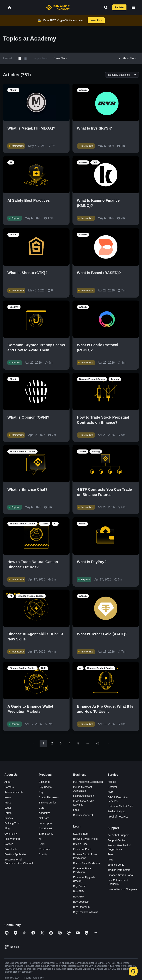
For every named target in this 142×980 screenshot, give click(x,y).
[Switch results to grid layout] (19, 58)
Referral (112, 787)
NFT (41, 839)
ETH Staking (46, 834)
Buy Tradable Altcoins (86, 912)
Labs (76, 810)
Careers (9, 787)
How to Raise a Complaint (123, 889)
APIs (110, 860)
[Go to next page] (108, 744)
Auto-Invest (45, 828)
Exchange (45, 782)
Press (8, 803)
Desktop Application (16, 854)
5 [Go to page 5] (78, 743)
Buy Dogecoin (81, 902)
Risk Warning (12, 839)
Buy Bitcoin (80, 886)
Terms (8, 813)
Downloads (11, 849)
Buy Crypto (45, 787)
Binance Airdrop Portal (120, 875)
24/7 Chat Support (118, 835)
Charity (43, 854)
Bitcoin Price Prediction (87, 863)
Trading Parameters (119, 870)
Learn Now (96, 20)
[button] (133, 7)
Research (44, 849)
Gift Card (44, 818)
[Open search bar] (105, 7)
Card (42, 808)
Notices (9, 844)
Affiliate (112, 782)
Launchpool (45, 823)
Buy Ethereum (81, 907)
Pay (41, 792)
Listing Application (84, 796)
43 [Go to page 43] (98, 743)
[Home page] (58, 7)
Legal (8, 808)
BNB (110, 792)
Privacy (9, 818)
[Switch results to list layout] (25, 58)
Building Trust (12, 823)
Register (119, 7)
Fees (110, 854)
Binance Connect (83, 815)
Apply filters (41, 58)
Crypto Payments (49, 797)
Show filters (127, 58)
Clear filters (60, 58)
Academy (44, 813)
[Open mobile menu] (133, 7)
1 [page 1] (43, 743)
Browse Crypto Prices (86, 839)
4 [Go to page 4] (69, 743)
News (8, 797)
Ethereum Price (82, 849)
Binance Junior (47, 803)
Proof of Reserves (118, 817)
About (8, 782)
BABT (42, 844)
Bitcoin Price (80, 844)
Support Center (116, 840)
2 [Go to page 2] (52, 743)
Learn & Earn (81, 834)
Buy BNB (78, 891)
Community (11, 834)
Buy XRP (78, 897)
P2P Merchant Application (88, 782)
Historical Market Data (120, 806)
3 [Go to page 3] (61, 743)
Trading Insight (116, 811)
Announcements (14, 792)
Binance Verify (116, 865)
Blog (7, 828)
